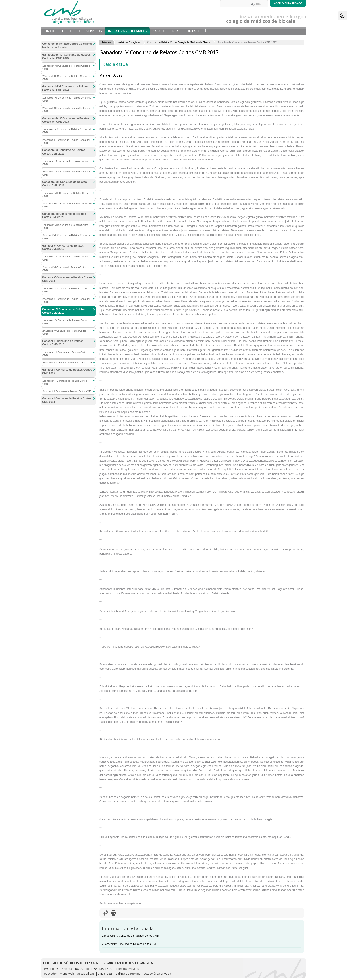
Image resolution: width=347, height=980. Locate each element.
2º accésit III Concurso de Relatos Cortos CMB (67, 363)
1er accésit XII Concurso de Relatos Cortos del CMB (67, 67)
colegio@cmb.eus (127, 969)
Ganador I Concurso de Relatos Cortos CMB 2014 (67, 400)
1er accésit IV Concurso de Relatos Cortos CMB (130, 936)
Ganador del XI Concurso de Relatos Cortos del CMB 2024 (65, 88)
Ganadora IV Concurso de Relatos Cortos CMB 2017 (64, 311)
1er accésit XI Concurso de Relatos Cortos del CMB (67, 99)
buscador (50, 974)
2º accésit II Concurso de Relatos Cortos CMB (67, 391)
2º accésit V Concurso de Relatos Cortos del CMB (66, 300)
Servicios (94, 31)
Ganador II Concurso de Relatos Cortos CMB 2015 (67, 371)
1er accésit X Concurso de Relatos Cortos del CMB (67, 131)
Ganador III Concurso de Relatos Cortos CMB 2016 (63, 343)
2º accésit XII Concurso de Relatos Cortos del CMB (67, 78)
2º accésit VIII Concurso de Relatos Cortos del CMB (67, 205)
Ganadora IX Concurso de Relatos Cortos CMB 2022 (64, 152)
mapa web (67, 974)
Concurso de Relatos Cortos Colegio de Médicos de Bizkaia (179, 42)
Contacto (193, 31)
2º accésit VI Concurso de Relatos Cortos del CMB (66, 269)
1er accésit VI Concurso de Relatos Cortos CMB (65, 258)
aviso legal (105, 974)
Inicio (51, 31)
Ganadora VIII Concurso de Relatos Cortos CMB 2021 (65, 184)
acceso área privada (157, 974)
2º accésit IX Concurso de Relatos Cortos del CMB (66, 173)
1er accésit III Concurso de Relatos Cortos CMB (65, 354)
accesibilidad (86, 974)
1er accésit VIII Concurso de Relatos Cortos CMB (66, 195)
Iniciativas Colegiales (127, 31)
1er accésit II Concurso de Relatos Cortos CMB (65, 382)
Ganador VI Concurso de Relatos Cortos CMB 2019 (63, 247)
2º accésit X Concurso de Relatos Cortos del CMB (66, 141)
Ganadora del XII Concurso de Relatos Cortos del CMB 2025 (66, 56)
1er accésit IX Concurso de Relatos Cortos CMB (65, 163)
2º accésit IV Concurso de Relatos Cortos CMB (130, 944)
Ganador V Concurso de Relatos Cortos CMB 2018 (67, 279)
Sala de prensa (166, 31)
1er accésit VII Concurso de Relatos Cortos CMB (65, 226)
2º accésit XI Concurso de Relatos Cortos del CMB (66, 110)
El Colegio (71, 31)
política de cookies (128, 974)
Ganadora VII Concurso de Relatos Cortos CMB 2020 (64, 216)
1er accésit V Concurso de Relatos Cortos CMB (65, 290)
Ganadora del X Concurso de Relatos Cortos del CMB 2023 (66, 120)
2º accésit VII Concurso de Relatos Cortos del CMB (67, 237)
